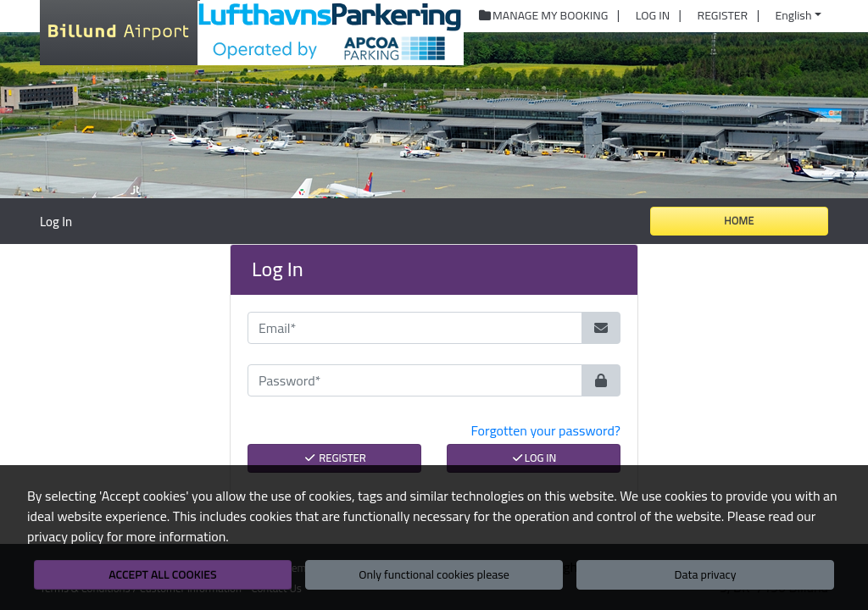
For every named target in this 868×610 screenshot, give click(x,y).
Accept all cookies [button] (162, 574)
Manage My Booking (543, 16)
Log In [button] (653, 16)
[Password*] (415, 380)
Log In (534, 457)
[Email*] (415, 328)
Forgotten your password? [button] (546, 430)
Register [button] (723, 16)
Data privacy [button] (706, 574)
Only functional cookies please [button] (434, 574)
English (794, 15)
